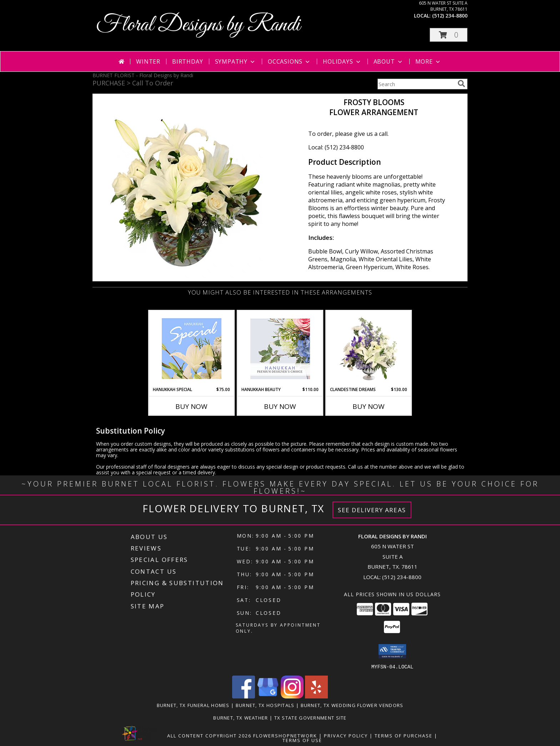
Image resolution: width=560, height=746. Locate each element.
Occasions (289, 61)
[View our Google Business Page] (268, 696)
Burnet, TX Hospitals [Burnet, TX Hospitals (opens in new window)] (265, 705)
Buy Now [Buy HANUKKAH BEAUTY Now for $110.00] (280, 406)
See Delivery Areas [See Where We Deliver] (372, 510)
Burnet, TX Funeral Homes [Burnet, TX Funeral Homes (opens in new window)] (193, 705)
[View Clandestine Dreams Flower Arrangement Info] (369, 349)
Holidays (342, 61)
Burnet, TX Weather (241, 717)
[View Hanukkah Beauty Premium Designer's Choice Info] (280, 349)
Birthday (187, 61)
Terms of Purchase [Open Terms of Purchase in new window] (404, 735)
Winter (148, 61)
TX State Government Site (311, 717)
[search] (461, 84)
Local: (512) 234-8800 (336, 147)
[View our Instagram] (292, 696)
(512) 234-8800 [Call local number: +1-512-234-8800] (450, 16)
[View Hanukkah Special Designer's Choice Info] (192, 349)
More (428, 61)
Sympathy (236, 61)
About (389, 61)
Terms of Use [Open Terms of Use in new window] (302, 740)
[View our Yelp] (316, 696)
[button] (449, 35)
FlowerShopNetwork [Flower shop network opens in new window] (285, 735)
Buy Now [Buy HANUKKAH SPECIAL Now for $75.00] (191, 406)
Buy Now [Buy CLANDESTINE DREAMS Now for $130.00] (369, 406)
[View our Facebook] (244, 696)
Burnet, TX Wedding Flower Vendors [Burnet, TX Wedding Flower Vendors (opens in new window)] (352, 705)
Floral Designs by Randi (198, 25)
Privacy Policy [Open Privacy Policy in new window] (346, 735)
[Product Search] (416, 84)
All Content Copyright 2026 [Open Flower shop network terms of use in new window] (209, 735)
